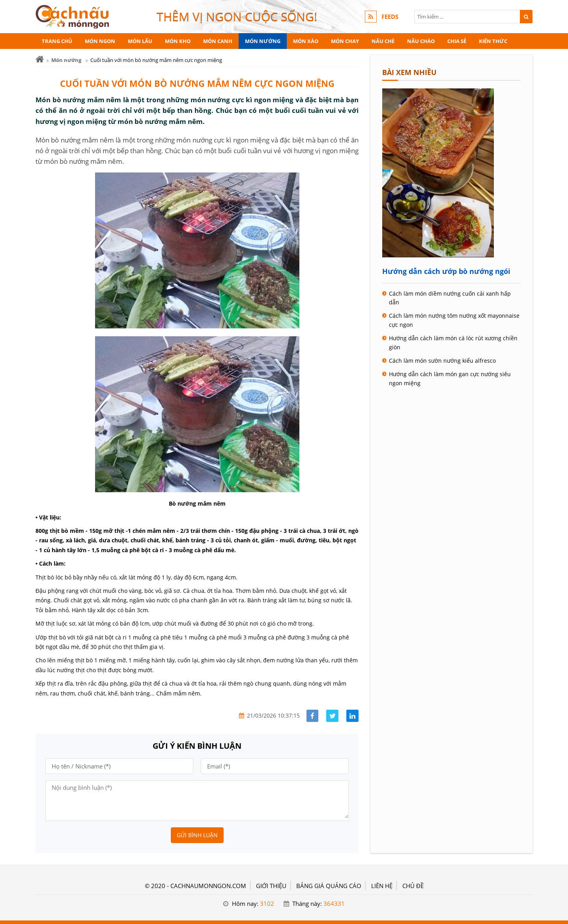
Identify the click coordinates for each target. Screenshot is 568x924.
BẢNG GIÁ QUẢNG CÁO (329, 886)
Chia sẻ (457, 41)
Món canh (218, 41)
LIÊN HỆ (382, 886)
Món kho (178, 41)
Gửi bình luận (197, 835)
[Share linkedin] (352, 716)
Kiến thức (493, 41)
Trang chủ (57, 41)
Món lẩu (140, 41)
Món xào (306, 41)
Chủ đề (413, 886)
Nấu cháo (421, 41)
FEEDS (390, 17)
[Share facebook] (313, 716)
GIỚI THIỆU (271, 886)
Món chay (345, 41)
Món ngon (100, 41)
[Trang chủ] (40, 59)
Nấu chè (383, 41)
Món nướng (263, 41)
